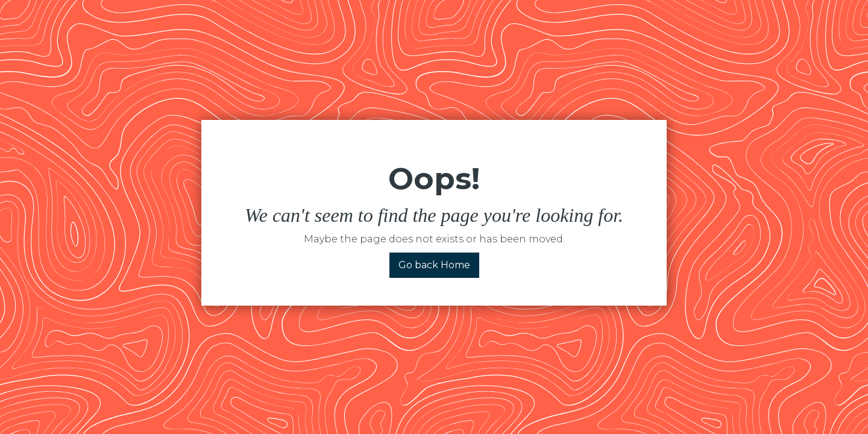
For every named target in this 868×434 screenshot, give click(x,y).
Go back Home (434, 265)
